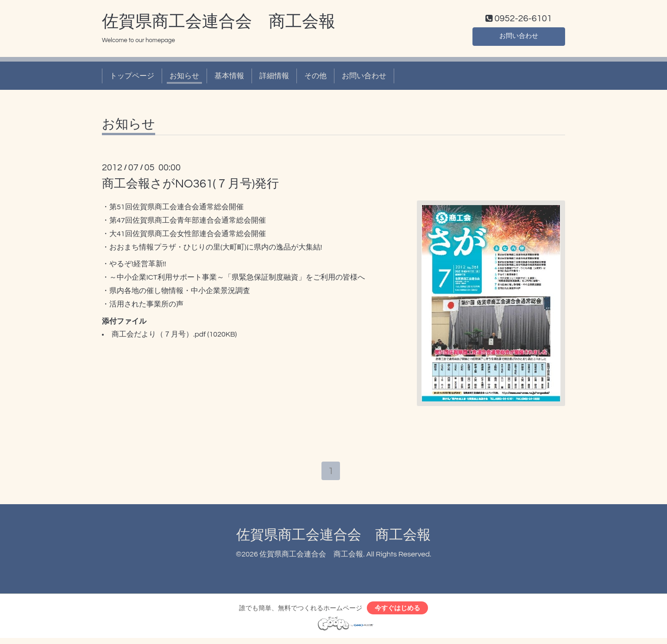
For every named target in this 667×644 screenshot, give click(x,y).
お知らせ (184, 78)
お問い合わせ (519, 37)
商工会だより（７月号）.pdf (159, 337)
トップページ (132, 78)
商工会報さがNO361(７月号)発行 (190, 186)
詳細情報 (274, 78)
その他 (315, 78)
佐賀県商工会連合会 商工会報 (219, 24)
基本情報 (229, 78)
